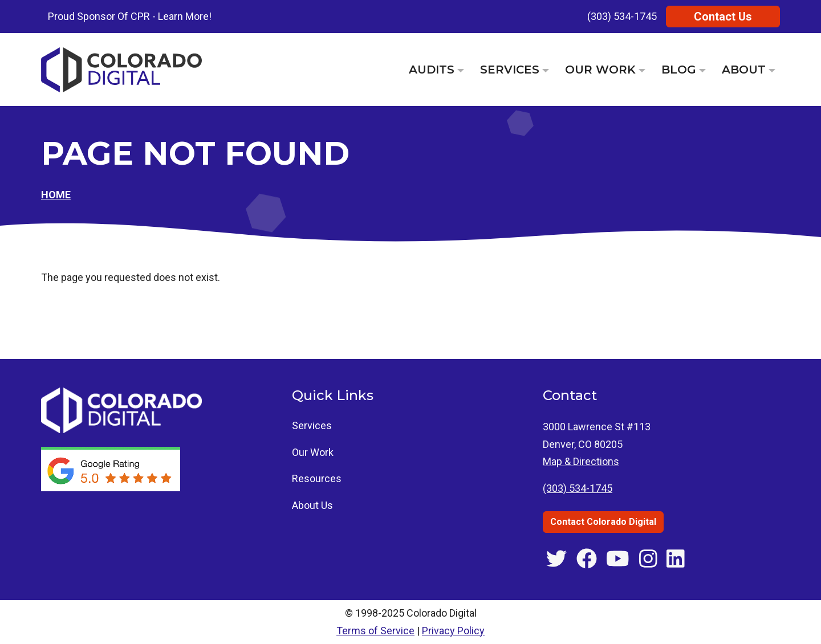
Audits (432, 70)
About (744, 70)
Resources (317, 478)
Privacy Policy (453, 631)
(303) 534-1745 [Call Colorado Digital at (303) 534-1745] (578, 488)
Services (510, 70)
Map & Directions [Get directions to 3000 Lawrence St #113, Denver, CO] (581, 461)
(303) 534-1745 (622, 16)
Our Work (600, 70)
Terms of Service (375, 631)
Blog (679, 70)
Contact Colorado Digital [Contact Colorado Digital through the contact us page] (603, 522)
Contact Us (723, 17)
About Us (312, 505)
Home (56, 195)
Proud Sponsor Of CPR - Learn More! (130, 16)
